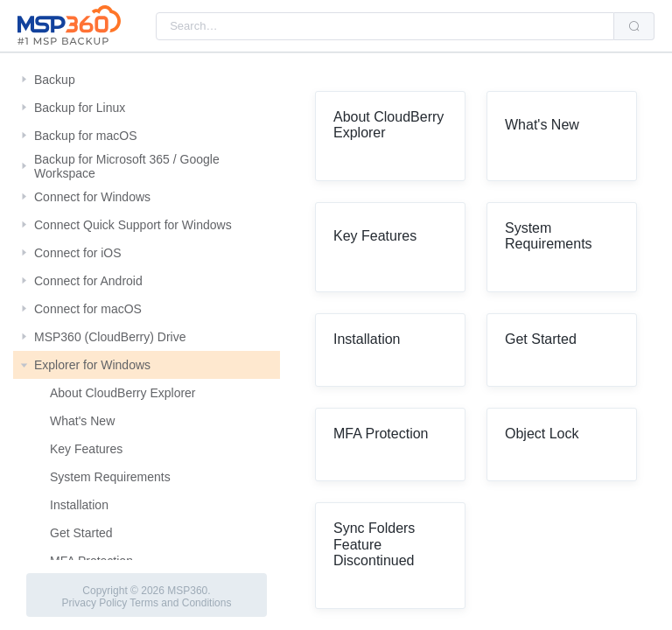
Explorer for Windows (92, 365)
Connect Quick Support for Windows (133, 225)
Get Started (81, 533)
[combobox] (385, 26)
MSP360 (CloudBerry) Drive (110, 337)
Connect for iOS (78, 253)
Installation (79, 505)
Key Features (86, 449)
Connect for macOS (88, 309)
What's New (82, 421)
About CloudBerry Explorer (123, 393)
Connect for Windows (92, 197)
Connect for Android (88, 281)
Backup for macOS (86, 136)
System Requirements (110, 477)
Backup (55, 80)
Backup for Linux (80, 108)
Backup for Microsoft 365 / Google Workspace (127, 166)
